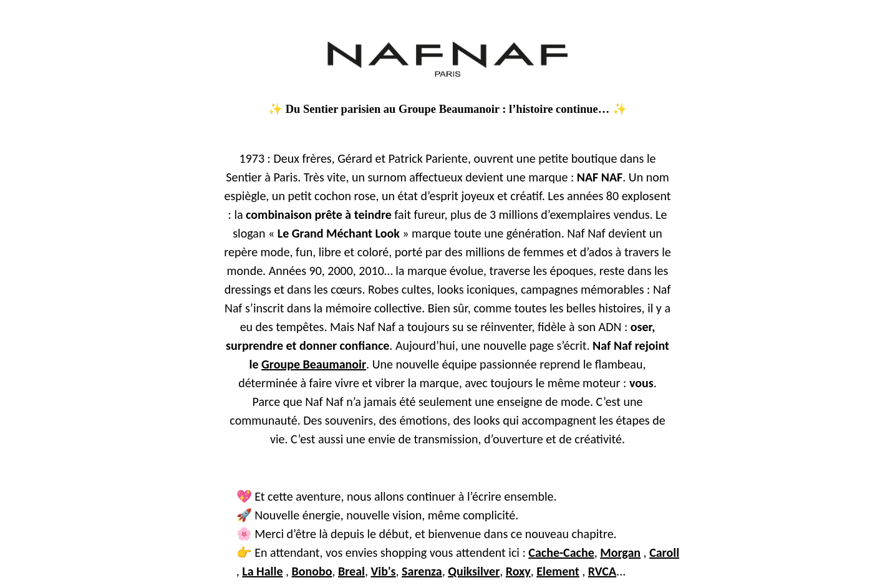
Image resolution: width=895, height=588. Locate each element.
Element (558, 571)
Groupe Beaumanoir (314, 364)
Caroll (664, 552)
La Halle (262, 571)
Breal (351, 571)
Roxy (518, 571)
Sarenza (422, 571)
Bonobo (312, 571)
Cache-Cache (561, 552)
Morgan (620, 552)
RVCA (602, 571)
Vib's (383, 571)
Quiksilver (474, 571)
